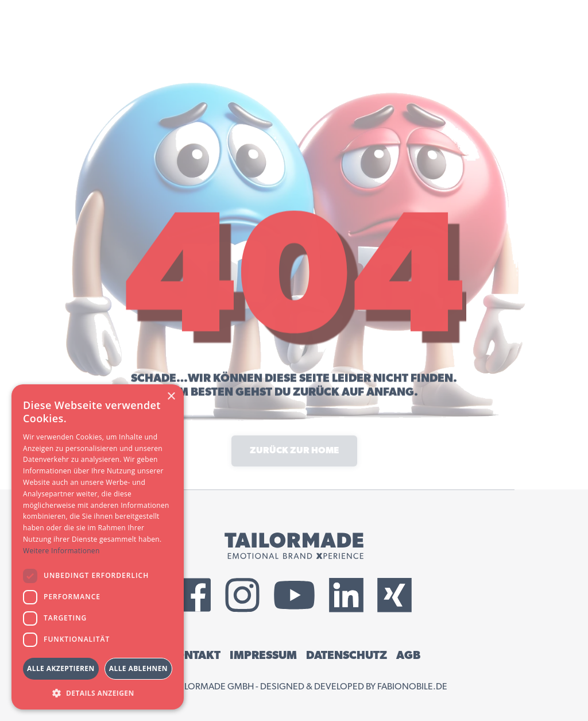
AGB (408, 656)
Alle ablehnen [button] (138, 668)
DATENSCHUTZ (347, 656)
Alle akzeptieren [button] (61, 668)
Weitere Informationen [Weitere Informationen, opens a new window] (61, 551)
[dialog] (98, 547)
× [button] (171, 397)
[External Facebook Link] (194, 595)
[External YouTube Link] (294, 595)
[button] (98, 693)
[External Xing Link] (394, 595)
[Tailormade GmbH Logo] (294, 546)
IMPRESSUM (263, 656)
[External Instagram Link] (242, 595)
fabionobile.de (412, 687)
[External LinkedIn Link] (346, 595)
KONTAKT (194, 656)
